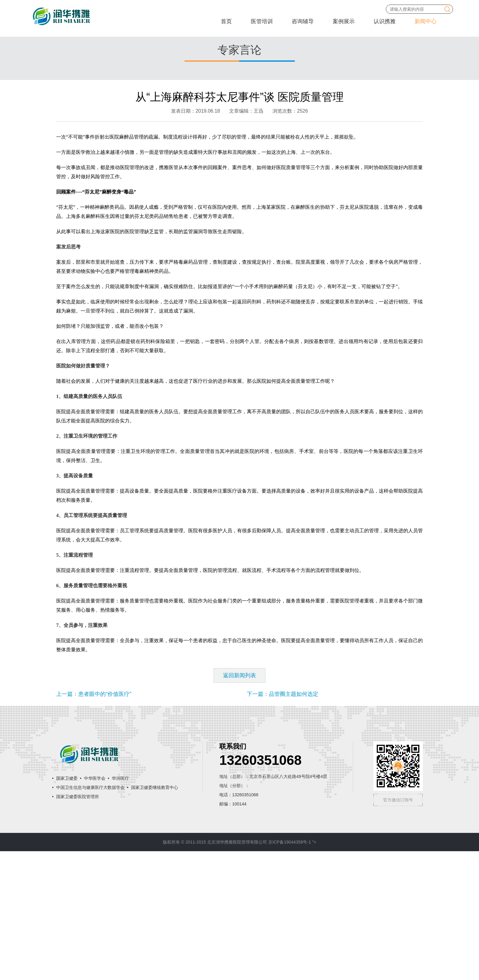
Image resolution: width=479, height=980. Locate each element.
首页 (226, 21)
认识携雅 (385, 21)
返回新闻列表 (239, 804)
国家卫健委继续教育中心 (155, 916)
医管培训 (262, 21)
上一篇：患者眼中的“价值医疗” (94, 823)
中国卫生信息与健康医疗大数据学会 (90, 916)
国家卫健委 (67, 907)
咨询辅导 (303, 21)
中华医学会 (95, 907)
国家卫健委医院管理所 (78, 925)
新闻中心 (426, 21)
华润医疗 (120, 907)
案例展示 (344, 21)
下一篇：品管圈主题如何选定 (283, 823)
